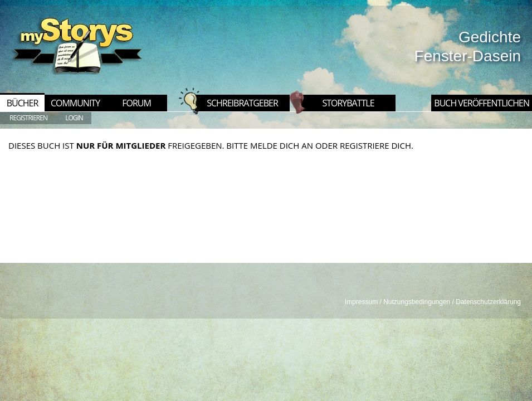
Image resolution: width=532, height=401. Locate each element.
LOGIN (74, 118)
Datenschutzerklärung (488, 302)
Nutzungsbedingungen (417, 302)
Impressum (361, 302)
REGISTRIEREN (28, 118)
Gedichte (490, 37)
